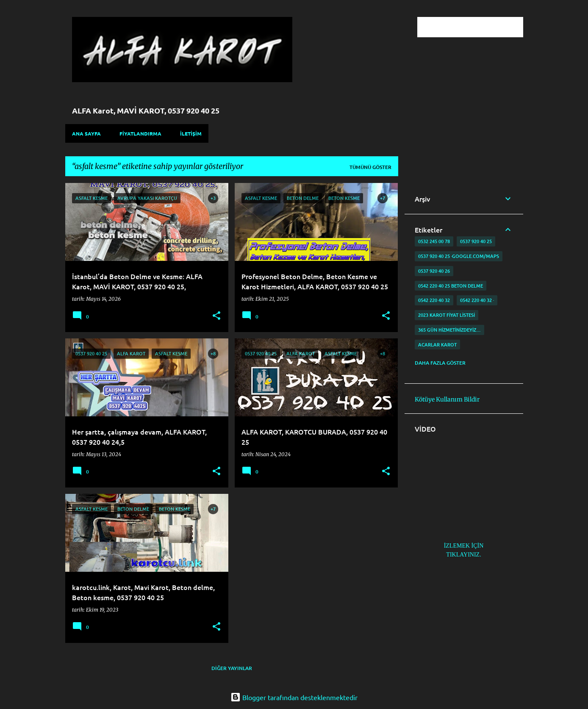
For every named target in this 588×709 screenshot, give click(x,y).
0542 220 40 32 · (477, 300)
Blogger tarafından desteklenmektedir (294, 697)
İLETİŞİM (191, 133)
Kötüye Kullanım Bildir (447, 399)
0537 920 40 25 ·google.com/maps (459, 256)
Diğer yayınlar (232, 668)
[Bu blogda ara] (479, 27)
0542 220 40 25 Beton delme (451, 286)
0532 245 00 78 (434, 241)
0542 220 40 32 (434, 300)
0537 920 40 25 (476, 241)
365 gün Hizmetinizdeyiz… (449, 330)
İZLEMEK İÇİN (464, 546)
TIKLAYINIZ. (463, 555)
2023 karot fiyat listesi (447, 315)
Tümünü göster (370, 167)
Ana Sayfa (86, 133)
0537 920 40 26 (434, 271)
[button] (216, 316)
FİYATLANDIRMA (140, 133)
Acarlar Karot (437, 345)
